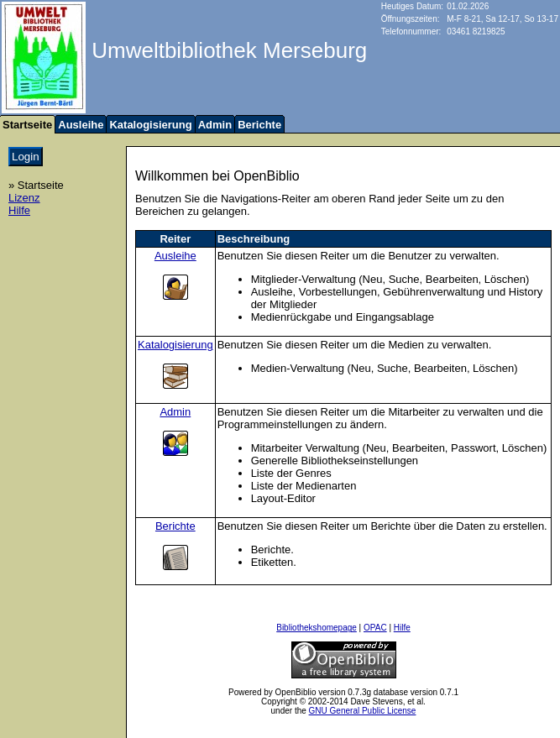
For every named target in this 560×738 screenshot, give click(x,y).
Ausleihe (81, 125)
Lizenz (24, 198)
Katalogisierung (150, 125)
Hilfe (19, 210)
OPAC (375, 628)
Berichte (259, 125)
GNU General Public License (363, 711)
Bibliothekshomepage (317, 628)
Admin (215, 125)
